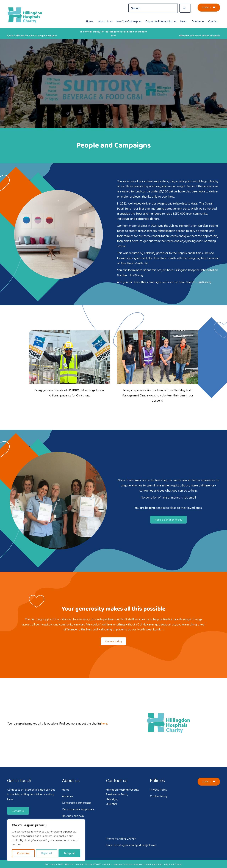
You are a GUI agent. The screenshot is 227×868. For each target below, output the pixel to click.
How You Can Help (127, 21)
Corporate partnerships (77, 803)
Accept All (69, 853)
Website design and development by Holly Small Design (153, 864)
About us (67, 796)
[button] (185, 8)
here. (105, 723)
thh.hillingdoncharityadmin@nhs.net (135, 845)
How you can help (73, 816)
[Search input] (153, 8)
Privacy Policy (159, 790)
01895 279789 (128, 839)
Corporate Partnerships (159, 21)
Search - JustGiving (199, 282)
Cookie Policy (158, 796)
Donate (196, 21)
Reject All (47, 853)
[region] (46, 840)
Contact (213, 21)
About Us (104, 21)
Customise (23, 853)
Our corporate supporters (78, 809)
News (184, 21)
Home (90, 21)
